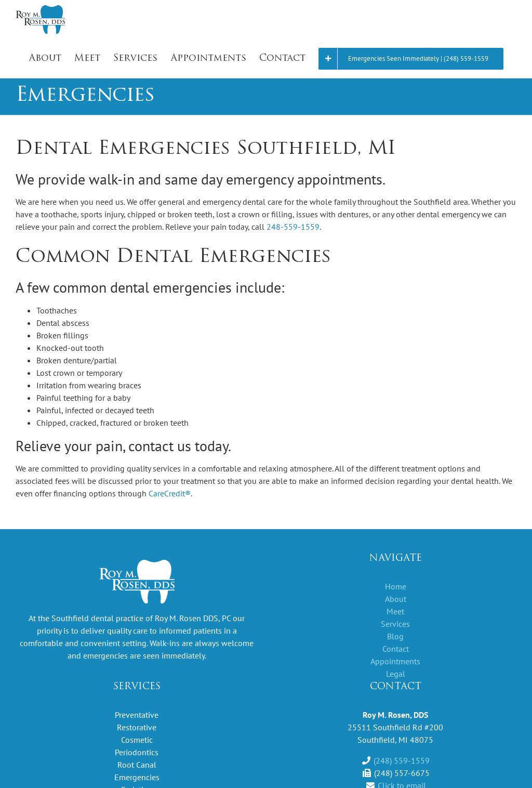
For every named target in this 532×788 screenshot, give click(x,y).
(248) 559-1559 (402, 760)
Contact (396, 649)
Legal (396, 674)
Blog (395, 636)
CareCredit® (170, 493)
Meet (395, 611)
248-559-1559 (293, 227)
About (396, 599)
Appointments (395, 661)
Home (396, 586)
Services (395, 624)
